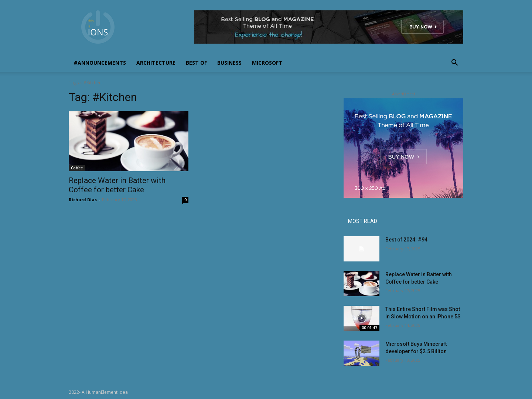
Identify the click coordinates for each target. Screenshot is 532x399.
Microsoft (267, 63)
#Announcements (100, 63)
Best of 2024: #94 (406, 240)
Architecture (156, 63)
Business (229, 63)
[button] (454, 63)
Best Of (196, 63)
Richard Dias (83, 199)
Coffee (77, 168)
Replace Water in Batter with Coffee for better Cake (117, 185)
